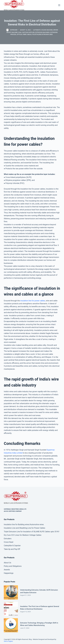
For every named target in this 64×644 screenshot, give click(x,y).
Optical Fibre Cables (24, 34)
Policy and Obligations (13, 566)
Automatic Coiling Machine (43, 30)
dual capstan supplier (26, 32)
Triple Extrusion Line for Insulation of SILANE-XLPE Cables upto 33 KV (31, 532)
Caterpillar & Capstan (12, 546)
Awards (7, 570)
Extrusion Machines (42, 32)
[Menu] (59, 5)
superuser (14, 30)
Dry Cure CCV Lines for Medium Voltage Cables (23, 535)
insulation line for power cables (33, 301)
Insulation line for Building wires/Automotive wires (24, 524)
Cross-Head (8, 542)
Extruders (8, 539)
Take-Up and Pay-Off (12, 549)
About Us (7, 563)
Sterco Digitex (8, 641)
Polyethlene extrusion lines (42, 34)
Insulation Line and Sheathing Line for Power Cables (24, 528)
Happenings (9, 573)
